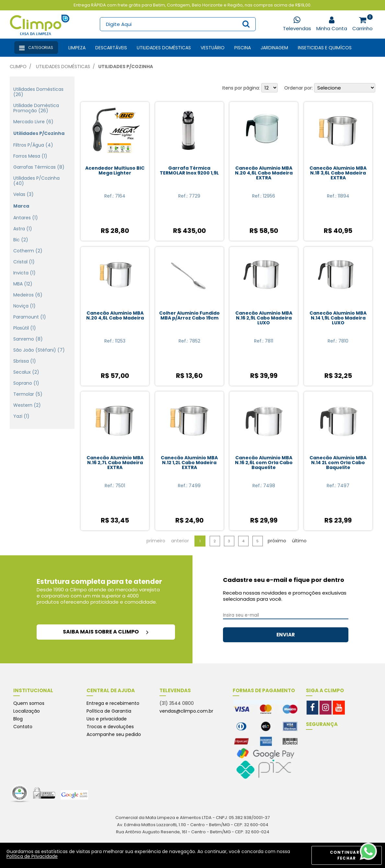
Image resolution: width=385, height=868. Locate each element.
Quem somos (29, 703)
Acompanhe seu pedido (114, 734)
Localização (27, 711)
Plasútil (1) (25, 328)
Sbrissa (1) (25, 361)
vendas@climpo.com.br (186, 711)
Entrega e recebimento (113, 703)
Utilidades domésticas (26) (38, 92)
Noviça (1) (24, 306)
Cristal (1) (24, 262)
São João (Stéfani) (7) (39, 350)
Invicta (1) (24, 273)
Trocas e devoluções (110, 727)
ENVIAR (286, 635)
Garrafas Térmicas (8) (39, 167)
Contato (23, 727)
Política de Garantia (109, 711)
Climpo (18, 66)
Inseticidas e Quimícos (325, 48)
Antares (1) (26, 218)
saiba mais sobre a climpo (106, 632)
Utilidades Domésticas (164, 48)
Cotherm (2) (28, 251)
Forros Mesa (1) (30, 156)
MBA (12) (23, 284)
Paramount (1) (30, 317)
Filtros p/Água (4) (33, 145)
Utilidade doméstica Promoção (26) (36, 108)
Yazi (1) (21, 416)
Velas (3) (23, 194)
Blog (18, 719)
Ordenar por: (298, 88)
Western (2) (27, 405)
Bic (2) (21, 240)
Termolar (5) (28, 394)
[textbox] (178, 24)
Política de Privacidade (32, 856)
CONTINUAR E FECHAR (347, 855)
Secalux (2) (26, 372)
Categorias (36, 48)
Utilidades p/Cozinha (126, 66)
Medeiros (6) (28, 295)
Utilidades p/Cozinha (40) (36, 181)
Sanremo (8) (28, 339)
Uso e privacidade (107, 719)
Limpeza (77, 48)
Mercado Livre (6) (33, 122)
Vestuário (213, 48)
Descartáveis (111, 48)
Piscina (243, 48)
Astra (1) (23, 229)
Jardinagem (274, 48)
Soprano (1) (26, 383)
